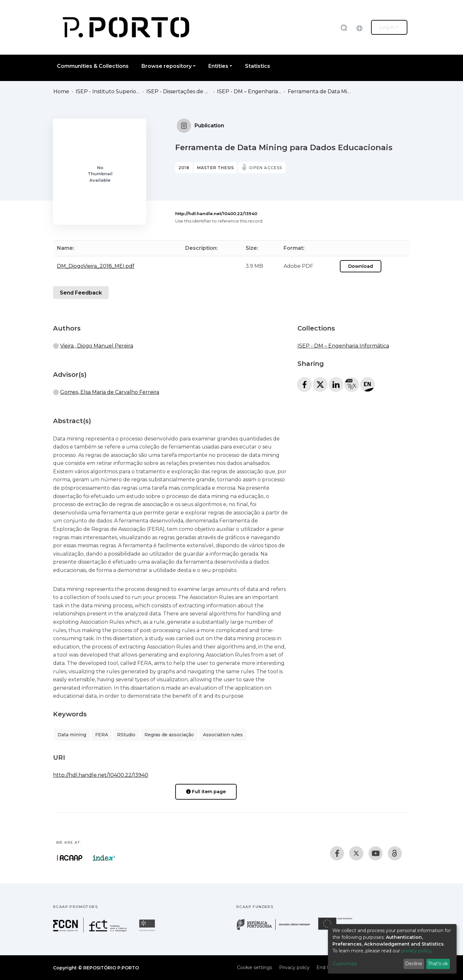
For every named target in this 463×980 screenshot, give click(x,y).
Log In (387, 27)
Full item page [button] (206, 792)
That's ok (438, 964)
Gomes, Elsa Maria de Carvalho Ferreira (110, 392)
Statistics (258, 66)
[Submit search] (344, 27)
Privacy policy (294, 967)
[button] (361, 27)
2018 (184, 168)
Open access (266, 168)
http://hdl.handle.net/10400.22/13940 (216, 213)
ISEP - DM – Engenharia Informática (249, 91)
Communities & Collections (93, 66)
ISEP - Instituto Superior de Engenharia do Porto (108, 91)
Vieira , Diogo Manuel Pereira (97, 346)
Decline (414, 964)
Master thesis (216, 168)
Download (361, 266)
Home (61, 91)
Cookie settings (254, 967)
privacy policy (416, 951)
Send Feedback (81, 293)
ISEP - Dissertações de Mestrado (178, 91)
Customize (345, 964)
